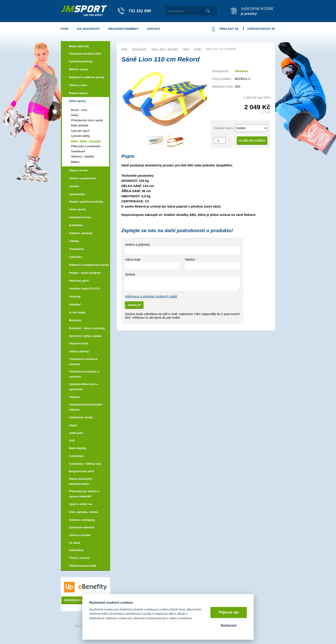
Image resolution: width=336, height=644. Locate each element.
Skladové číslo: (223, 86)
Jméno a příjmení (137, 244)
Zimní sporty (139, 49)
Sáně (186, 49)
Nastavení (229, 625)
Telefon (190, 259)
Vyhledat (208, 11)
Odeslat (134, 305)
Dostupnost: (220, 71)
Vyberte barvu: (224, 128)
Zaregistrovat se (261, 29)
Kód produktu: (222, 79)
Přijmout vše (229, 612)
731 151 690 (140, 11)
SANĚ (198, 49)
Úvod (124, 49)
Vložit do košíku (252, 141)
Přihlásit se (229, 29)
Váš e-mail (133, 259)
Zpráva (130, 274)
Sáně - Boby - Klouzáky (165, 49)
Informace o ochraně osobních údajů (151, 296)
